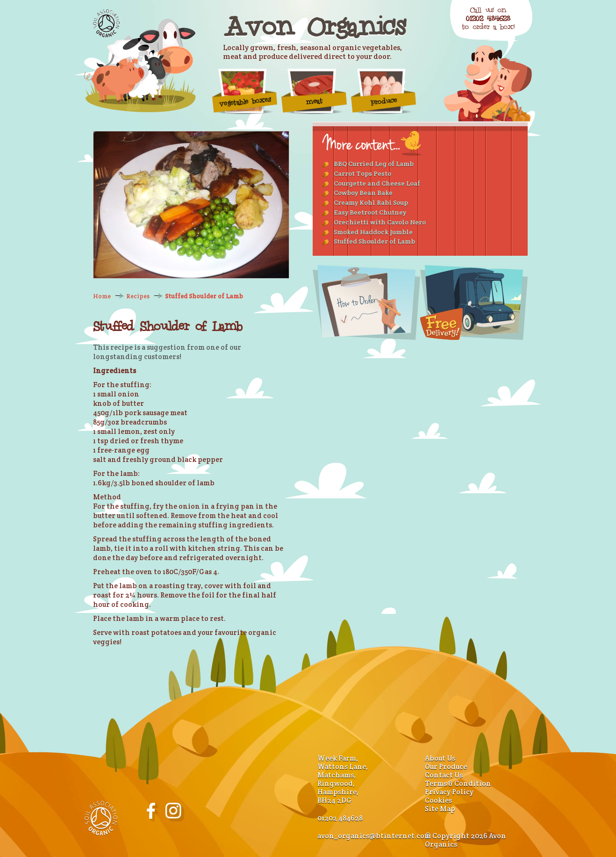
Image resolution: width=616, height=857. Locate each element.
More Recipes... (372, 143)
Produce (384, 91)
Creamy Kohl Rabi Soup (371, 202)
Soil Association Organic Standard (106, 23)
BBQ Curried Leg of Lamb (374, 164)
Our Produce (446, 767)
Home (102, 296)
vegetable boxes (245, 91)
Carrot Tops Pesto (362, 173)
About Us (440, 758)
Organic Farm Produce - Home (140, 65)
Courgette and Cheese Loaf (377, 183)
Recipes (138, 296)
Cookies (438, 800)
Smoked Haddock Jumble (373, 232)
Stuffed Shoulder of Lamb (204, 296)
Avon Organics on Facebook (152, 812)
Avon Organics (314, 26)
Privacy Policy (449, 792)
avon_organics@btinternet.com (374, 836)
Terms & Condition (458, 783)
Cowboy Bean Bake (363, 193)
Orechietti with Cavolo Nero (380, 222)
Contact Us (444, 775)
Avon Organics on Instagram (175, 812)
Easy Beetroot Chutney (370, 212)
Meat (314, 91)
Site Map (440, 809)
